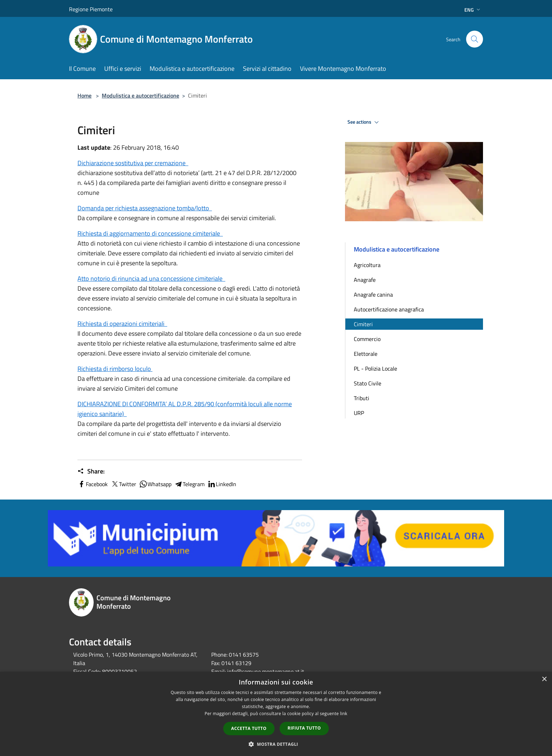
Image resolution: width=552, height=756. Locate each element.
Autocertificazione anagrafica (389, 309)
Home (84, 95)
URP (359, 413)
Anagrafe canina (373, 295)
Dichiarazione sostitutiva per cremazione (133, 163)
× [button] (544, 679)
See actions (364, 122)
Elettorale (366, 354)
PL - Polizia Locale (375, 368)
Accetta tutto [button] (249, 728)
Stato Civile (368, 383)
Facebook (93, 484)
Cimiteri (363, 324)
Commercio (367, 339)
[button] (276, 744)
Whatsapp (155, 484)
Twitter (123, 484)
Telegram (189, 484)
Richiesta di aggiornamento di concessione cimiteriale (150, 233)
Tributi (362, 398)
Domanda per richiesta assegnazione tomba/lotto (145, 208)
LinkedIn (222, 484)
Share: (91, 471)
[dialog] (276, 714)
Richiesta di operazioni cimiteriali (122, 324)
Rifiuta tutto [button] (304, 728)
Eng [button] (473, 10)
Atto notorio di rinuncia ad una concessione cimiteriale (151, 278)
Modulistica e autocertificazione (140, 95)
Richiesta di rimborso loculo (115, 369)
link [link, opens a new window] (344, 714)
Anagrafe (365, 280)
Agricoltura (367, 265)
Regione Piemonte (91, 9)
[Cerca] (475, 39)
